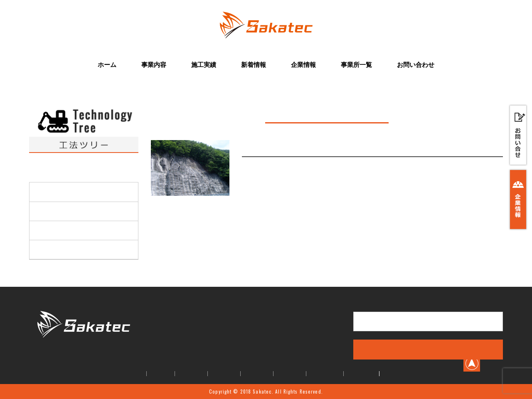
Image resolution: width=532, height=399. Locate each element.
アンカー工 (52, 249)
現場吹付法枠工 (271, 148)
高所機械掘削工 (57, 192)
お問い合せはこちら (428, 321)
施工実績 (204, 64)
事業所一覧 (356, 64)
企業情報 (303, 64)
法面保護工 (52, 211)
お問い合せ (361, 374)
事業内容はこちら (428, 349)
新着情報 (254, 64)
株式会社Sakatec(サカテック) (84, 351)
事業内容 (154, 64)
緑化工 (46, 230)
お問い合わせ (416, 64)
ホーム (107, 64)
